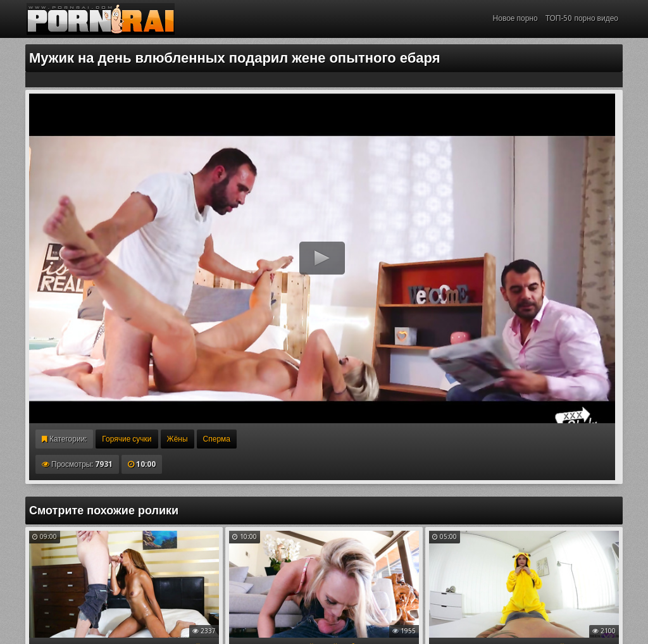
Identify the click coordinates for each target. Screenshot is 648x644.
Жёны (178, 439)
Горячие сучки (127, 439)
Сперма (217, 439)
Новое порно (515, 18)
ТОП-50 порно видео (582, 18)
